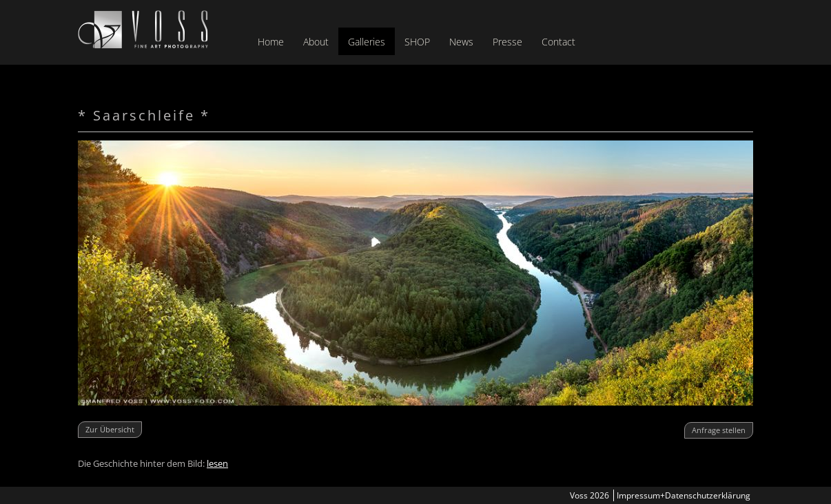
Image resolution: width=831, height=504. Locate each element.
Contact (558, 42)
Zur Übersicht (110, 429)
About (316, 42)
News (461, 42)
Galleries (367, 42)
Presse (507, 42)
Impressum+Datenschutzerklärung (684, 495)
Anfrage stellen (719, 430)
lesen (217, 463)
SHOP (417, 42)
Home (271, 42)
